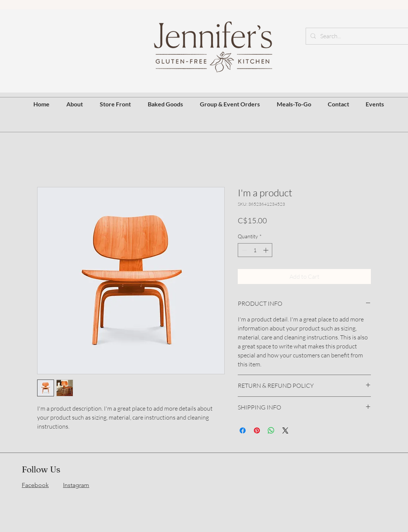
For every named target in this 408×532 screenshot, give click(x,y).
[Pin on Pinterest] (257, 430)
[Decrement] (244, 250)
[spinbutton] (255, 250)
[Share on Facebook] (243, 430)
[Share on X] (285, 430)
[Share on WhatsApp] (271, 430)
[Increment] (266, 250)
